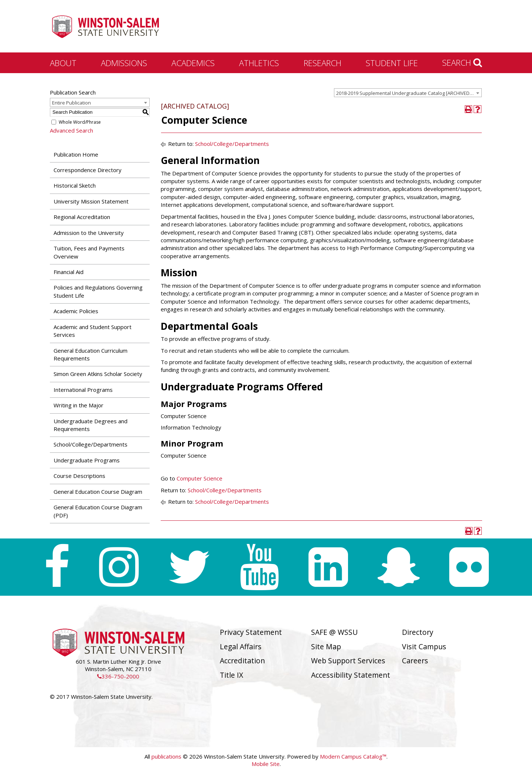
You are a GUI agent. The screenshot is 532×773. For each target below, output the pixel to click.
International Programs (83, 390)
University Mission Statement (91, 201)
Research (323, 63)
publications (166, 756)
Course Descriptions (79, 476)
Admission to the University (89, 233)
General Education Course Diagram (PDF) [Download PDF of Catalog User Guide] (98, 511)
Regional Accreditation (82, 217)
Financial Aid (69, 272)
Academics (193, 63)
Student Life (392, 63)
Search (462, 62)
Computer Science (199, 478)
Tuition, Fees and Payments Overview (89, 252)
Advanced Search (71, 130)
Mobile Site (266, 764)
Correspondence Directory (88, 170)
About (63, 63)
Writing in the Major (79, 405)
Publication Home (76, 154)
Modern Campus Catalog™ (353, 756)
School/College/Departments (91, 444)
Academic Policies (76, 311)
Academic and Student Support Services (93, 331)
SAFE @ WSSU (334, 632)
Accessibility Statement (351, 675)
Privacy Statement (251, 632)
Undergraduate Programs (87, 460)
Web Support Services (348, 661)
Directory (418, 632)
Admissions (124, 63)
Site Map (326, 647)
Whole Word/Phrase (80, 122)
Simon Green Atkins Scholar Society (98, 374)
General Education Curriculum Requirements (91, 354)
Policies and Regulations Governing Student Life (98, 291)
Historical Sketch (75, 185)
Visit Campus (424, 647)
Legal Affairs (241, 647)
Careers (415, 661)
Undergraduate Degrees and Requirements (91, 425)
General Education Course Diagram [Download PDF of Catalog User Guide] (98, 492)
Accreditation (242, 661)
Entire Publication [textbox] (71, 103)
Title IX (231, 675)
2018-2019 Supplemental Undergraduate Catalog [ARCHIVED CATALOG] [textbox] (409, 93)
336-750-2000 (118, 676)
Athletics (259, 63)
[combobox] (408, 93)
